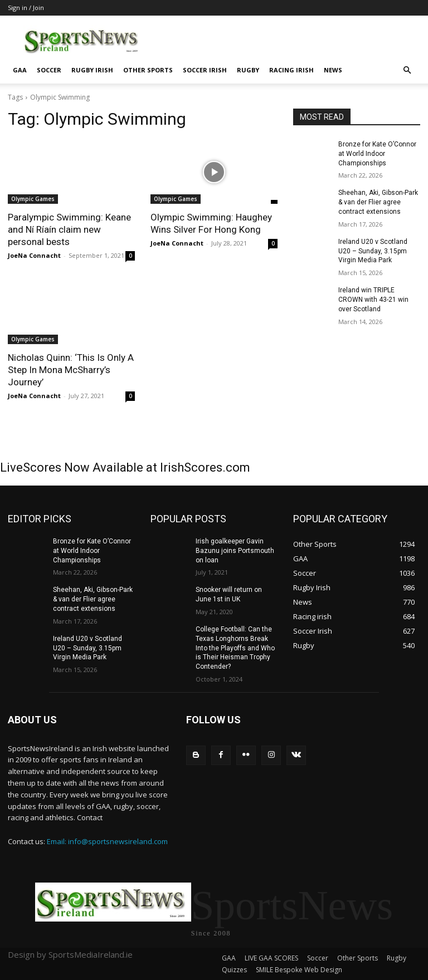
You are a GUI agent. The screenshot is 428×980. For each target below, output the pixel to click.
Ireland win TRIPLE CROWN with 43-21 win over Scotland (373, 300)
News (333, 70)
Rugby (248, 70)
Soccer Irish (205, 70)
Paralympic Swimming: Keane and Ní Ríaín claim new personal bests (69, 229)
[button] (407, 70)
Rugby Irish (92, 70)
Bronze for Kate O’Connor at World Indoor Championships (377, 154)
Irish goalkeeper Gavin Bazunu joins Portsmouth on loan (235, 551)
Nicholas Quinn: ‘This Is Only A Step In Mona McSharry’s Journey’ (71, 370)
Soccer (49, 70)
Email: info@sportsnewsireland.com (107, 841)
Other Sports (148, 70)
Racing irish (291, 70)
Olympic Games (33, 199)
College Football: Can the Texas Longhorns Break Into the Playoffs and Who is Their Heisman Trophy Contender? (235, 648)
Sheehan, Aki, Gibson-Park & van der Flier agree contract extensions (378, 202)
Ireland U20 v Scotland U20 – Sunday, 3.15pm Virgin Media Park (373, 251)
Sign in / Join (26, 8)
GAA (20, 70)
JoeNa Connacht (34, 255)
